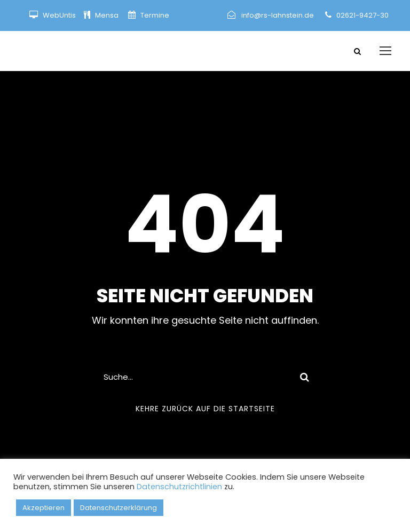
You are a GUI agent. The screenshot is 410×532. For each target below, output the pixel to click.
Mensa (108, 15)
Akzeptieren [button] (44, 508)
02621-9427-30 (362, 15)
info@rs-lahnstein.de (278, 15)
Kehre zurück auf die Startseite (205, 409)
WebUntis (59, 15)
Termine (154, 15)
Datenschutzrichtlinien (179, 487)
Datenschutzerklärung (119, 508)
